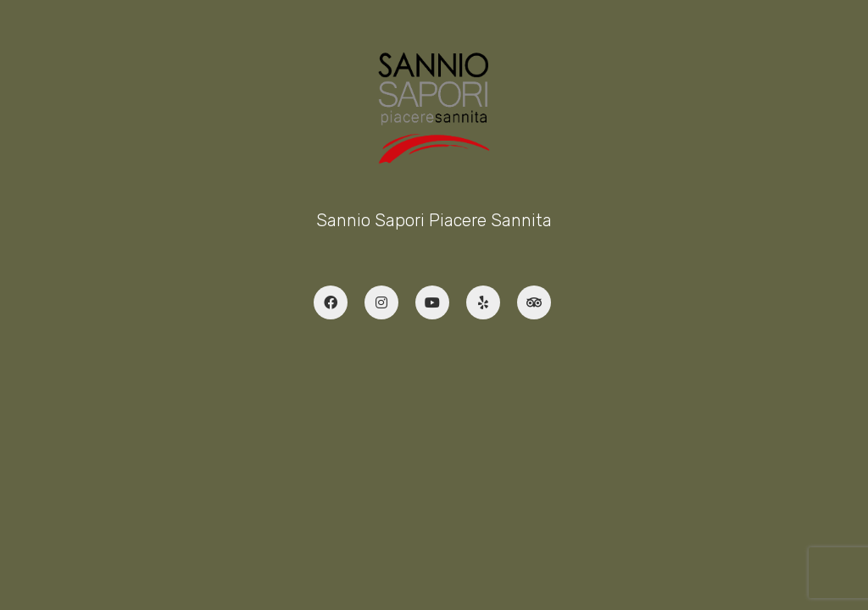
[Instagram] (381, 302)
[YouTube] (432, 302)
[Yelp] (483, 302)
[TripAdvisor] (534, 302)
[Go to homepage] (434, 108)
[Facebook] (331, 302)
